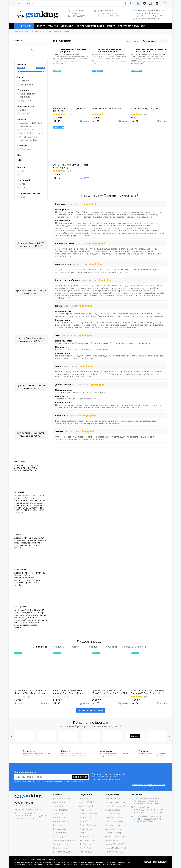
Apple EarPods (27, 130)
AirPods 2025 (85, 799)
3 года (23, 184)
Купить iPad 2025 (113, 840)
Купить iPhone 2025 (114, 837)
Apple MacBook (61, 810)
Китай (23, 197)
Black (20, 160)
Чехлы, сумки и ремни (64, 840)
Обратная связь (112, 810)
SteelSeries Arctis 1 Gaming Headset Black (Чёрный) (70, 166)
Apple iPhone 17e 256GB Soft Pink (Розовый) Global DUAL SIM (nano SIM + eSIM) (31, 692)
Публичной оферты (75, 781)
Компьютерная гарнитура (28, 95)
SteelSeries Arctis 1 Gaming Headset (29, 138)
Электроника (60, 833)
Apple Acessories (61, 821)
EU (22, 174)
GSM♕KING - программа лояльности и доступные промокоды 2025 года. (26, 468)
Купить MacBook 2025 (116, 848)
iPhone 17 (84, 821)
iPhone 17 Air (85, 810)
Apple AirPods (60, 818)
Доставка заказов (113, 825)
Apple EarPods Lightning (32, 133)
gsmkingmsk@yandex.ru (148, 19)
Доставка (67, 26)
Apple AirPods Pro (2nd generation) (31, 124)
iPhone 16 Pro (86, 829)
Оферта (111, 26)
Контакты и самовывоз (90, 26)
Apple (23, 110)
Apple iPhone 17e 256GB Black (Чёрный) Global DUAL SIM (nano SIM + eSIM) (69, 692)
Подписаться (80, 777)
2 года (23, 188)
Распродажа (27, 84)
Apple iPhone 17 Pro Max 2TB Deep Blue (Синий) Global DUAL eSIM (148, 692)
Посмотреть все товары (90, 710)
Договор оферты (113, 814)
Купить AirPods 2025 (115, 852)
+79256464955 (78, 16)
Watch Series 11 (86, 806)
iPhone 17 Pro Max (88, 814)
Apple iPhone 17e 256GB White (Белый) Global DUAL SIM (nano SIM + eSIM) (109, 692)
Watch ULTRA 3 (86, 802)
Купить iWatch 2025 (114, 844)
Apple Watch (59, 806)
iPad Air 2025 (85, 848)
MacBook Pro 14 (87, 840)
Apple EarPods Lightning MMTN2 (147, 108)
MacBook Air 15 (86, 844)
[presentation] (12, 736)
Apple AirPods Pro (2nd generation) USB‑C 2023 (70, 110)
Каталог (24, 26)
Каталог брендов (62, 852)
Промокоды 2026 (62, 799)
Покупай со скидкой (115, 806)
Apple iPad (58, 814)
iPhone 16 (84, 833)
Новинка (25, 81)
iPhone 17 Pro (86, 818)
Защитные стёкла (62, 844)
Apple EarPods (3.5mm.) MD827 (107, 108)
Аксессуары (59, 837)
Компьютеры (59, 829)
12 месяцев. (26, 149)
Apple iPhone (60, 802)
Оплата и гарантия (47, 26)
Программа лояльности (132, 26)
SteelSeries (26, 114)
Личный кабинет (113, 799)
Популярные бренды (90, 723)
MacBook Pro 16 (87, 837)
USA (22, 171)
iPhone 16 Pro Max (88, 825)
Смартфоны (59, 825)
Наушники (26, 101)
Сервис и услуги (61, 848)
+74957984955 (79, 11)
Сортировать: (132, 41)
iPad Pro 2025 (86, 852)
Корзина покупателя (115, 802)
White (25, 160)
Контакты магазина (114, 821)
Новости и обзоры (114, 833)
